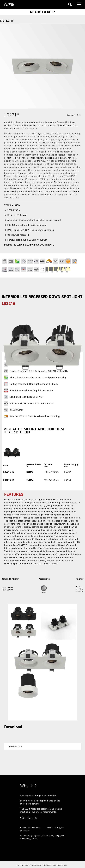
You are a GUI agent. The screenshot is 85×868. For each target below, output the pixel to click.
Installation (15, 746)
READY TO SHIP (42, 12)
